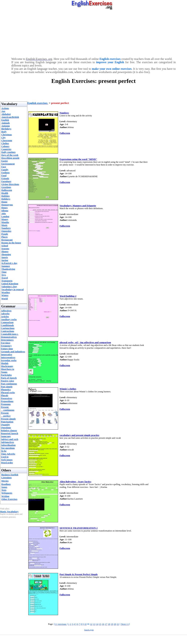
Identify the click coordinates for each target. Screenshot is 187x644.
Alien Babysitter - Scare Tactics (75, 482)
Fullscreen (65, 133)
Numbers (64, 113)
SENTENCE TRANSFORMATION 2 (79, 528)
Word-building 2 (68, 296)
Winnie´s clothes (68, 389)
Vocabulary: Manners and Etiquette (78, 206)
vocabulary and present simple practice (79, 435)
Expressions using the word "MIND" (78, 159)
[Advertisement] (94, 33)
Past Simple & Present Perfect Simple (79, 574)
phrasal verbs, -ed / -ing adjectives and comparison (85, 342)
